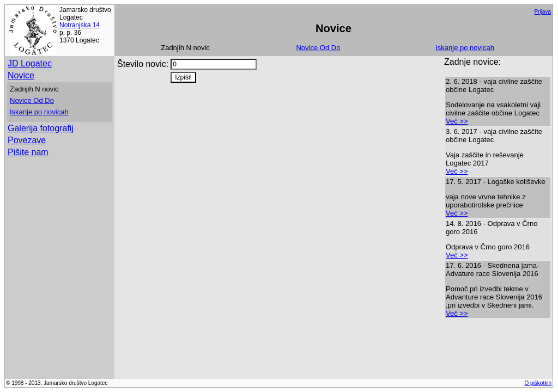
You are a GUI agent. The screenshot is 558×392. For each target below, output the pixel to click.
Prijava (542, 12)
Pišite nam (28, 152)
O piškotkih (538, 383)
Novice (21, 75)
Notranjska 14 (80, 25)
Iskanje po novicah (465, 48)
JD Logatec (30, 63)
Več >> (457, 121)
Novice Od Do (318, 48)
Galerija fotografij (41, 128)
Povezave (27, 140)
